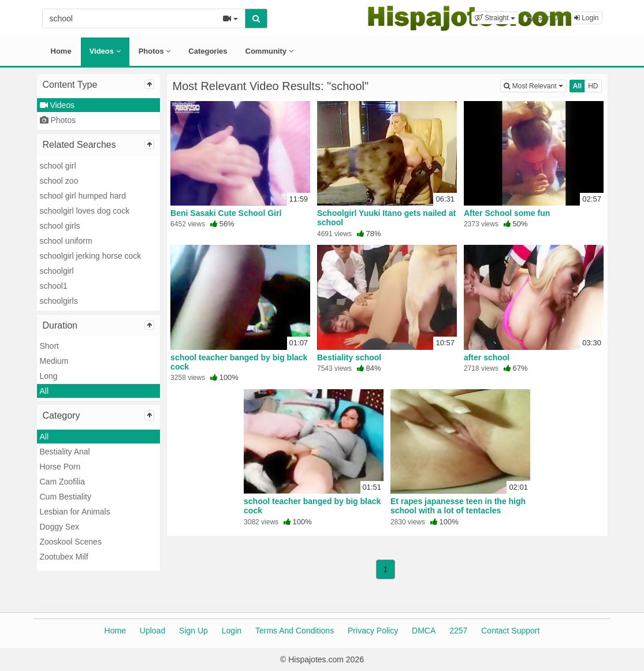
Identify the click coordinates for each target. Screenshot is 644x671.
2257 (458, 631)
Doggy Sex (59, 527)
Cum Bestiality (66, 497)
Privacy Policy (373, 631)
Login (232, 631)
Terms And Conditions (295, 631)
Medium (54, 361)
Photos (155, 51)
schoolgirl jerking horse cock (91, 256)
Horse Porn (60, 467)
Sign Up (193, 631)
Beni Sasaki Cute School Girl (226, 213)
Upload (152, 631)
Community (269, 51)
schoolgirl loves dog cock (85, 211)
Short (49, 346)
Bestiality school (349, 357)
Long (49, 376)
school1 (54, 286)
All (44, 391)
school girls (60, 226)
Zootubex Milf (64, 557)
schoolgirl (57, 271)
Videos (105, 51)
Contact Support (510, 631)
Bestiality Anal (65, 452)
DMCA (424, 631)
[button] (495, 18)
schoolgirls (59, 301)
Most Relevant (535, 85)
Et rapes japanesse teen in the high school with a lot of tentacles (458, 506)
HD (593, 86)
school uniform (66, 241)
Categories (208, 51)
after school (487, 357)
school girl (58, 166)
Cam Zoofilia (63, 482)
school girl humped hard (83, 196)
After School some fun (507, 213)
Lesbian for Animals (75, 512)
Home (61, 51)
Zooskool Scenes (71, 542)
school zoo (59, 181)
